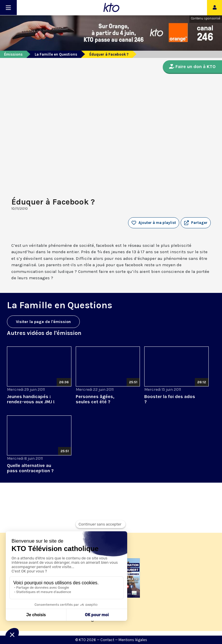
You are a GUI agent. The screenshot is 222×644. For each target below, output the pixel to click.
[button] (196, 223)
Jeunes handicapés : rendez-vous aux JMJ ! (31, 399)
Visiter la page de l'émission (43, 322)
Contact (107, 640)
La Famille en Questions (56, 54)
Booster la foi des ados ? (170, 399)
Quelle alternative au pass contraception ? (30, 468)
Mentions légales (133, 640)
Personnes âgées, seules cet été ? (95, 399)
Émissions (13, 54)
